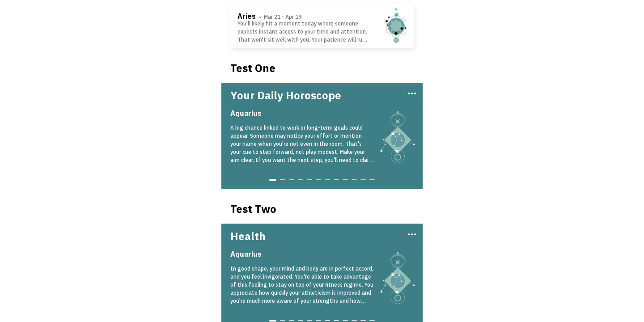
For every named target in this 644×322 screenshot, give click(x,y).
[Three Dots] (411, 93)
